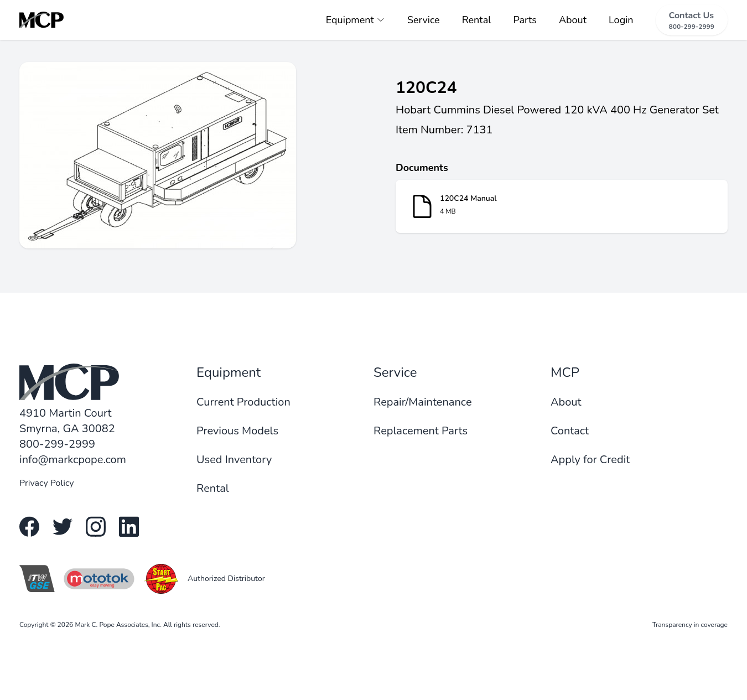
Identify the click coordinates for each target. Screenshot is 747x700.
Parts (525, 20)
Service (424, 20)
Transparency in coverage (690, 625)
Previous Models (237, 431)
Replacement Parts (421, 431)
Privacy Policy (47, 483)
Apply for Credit (590, 460)
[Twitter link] (63, 527)
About (573, 20)
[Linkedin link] (129, 527)
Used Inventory (234, 460)
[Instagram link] (96, 527)
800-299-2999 (57, 444)
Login (621, 20)
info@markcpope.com (73, 460)
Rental (477, 20)
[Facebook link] (29, 527)
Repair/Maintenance (423, 402)
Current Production (243, 402)
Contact (570, 431)
